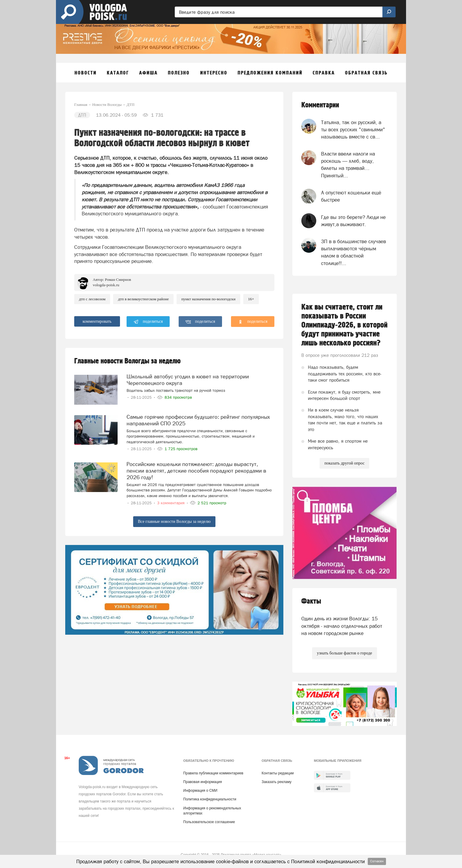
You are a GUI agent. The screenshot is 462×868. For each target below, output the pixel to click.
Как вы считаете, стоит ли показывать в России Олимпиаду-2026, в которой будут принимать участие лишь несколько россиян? (344, 325)
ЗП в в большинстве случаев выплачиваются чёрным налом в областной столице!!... (354, 252)
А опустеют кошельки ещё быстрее (351, 196)
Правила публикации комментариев (213, 773)
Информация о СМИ (200, 791)
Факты (311, 601)
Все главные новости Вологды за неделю (174, 521)
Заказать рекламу (276, 782)
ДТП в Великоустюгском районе (143, 299)
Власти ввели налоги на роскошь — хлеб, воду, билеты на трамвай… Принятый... (348, 165)
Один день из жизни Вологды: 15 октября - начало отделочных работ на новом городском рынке (342, 626)
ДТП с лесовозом (92, 299)
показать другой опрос (344, 463)
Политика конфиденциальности (210, 799)
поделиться (148, 322)
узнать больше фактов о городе (344, 653)
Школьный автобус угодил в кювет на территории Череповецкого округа (188, 380)
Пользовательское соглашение (209, 822)
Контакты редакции (278, 773)
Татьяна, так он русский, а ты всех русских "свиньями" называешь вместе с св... (353, 130)
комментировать (97, 321)
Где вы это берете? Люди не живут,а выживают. (353, 221)
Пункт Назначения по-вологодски (208, 299)
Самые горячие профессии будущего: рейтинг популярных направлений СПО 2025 (198, 420)
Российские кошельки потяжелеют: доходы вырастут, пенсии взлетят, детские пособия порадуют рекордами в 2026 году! (196, 471)
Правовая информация (202, 782)
